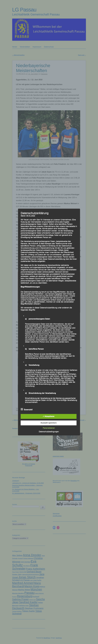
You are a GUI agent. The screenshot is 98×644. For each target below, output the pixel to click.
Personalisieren (49, 428)
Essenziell (27, 409)
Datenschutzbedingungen (49, 432)
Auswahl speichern (49, 423)
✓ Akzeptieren (49, 416)
